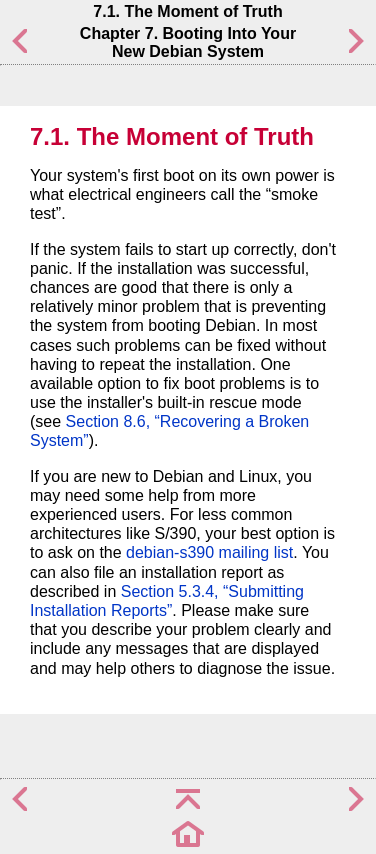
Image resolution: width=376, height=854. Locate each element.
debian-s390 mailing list (209, 552)
